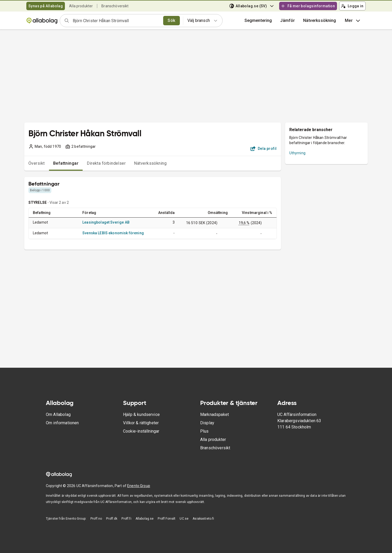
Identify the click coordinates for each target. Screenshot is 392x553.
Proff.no (96, 519)
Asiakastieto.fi (203, 519)
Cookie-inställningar (141, 431)
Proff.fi (126, 519)
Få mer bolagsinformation (308, 6)
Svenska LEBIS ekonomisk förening (113, 233)
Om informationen (62, 423)
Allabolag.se (145, 519)
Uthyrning (297, 153)
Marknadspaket (215, 414)
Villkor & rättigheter (141, 423)
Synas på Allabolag (46, 6)
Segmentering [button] (258, 20)
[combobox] (116, 21)
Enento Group (139, 486)
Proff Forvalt (167, 519)
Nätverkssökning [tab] (150, 163)
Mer (353, 21)
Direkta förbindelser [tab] (106, 163)
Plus (204, 431)
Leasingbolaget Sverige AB (106, 222)
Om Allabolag (58, 414)
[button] (287, 21)
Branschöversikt (115, 6)
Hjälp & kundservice (141, 414)
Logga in (352, 6)
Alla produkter (81, 6)
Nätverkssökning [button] (320, 20)
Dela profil (264, 149)
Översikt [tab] (37, 163)
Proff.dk (112, 519)
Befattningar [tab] (66, 163)
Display (207, 423)
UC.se (184, 519)
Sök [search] (171, 20)
